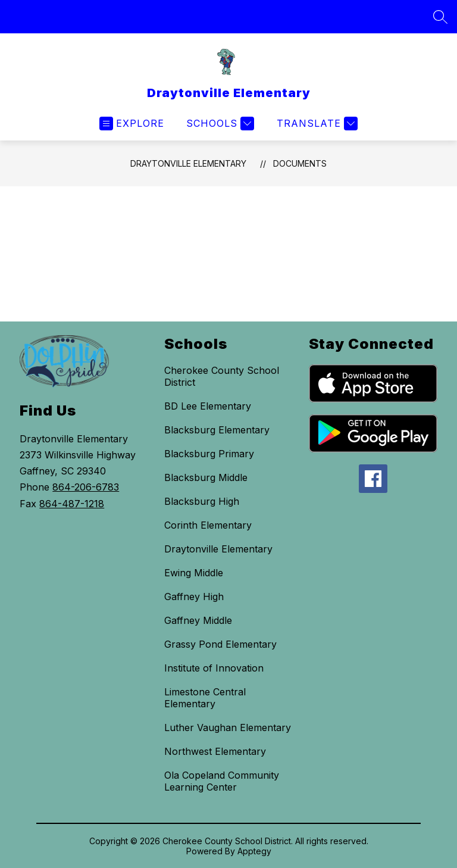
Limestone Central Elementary (205, 698)
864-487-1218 (72, 504)
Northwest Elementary (215, 751)
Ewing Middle (194, 573)
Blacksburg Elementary (217, 430)
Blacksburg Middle (206, 477)
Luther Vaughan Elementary (228, 728)
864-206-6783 (86, 487)
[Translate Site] (316, 124)
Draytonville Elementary (188, 163)
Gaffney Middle (198, 620)
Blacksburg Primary (209, 454)
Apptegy (254, 851)
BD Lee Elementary (208, 406)
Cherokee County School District (222, 376)
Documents (300, 163)
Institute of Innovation (214, 668)
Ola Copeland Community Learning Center (222, 781)
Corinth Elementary (208, 525)
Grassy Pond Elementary (220, 644)
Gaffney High (194, 597)
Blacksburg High (202, 501)
